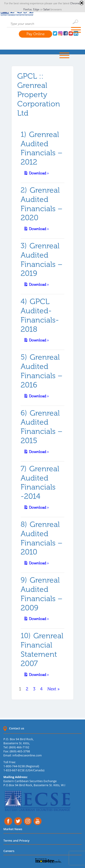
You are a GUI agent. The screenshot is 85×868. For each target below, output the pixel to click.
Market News (13, 829)
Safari (47, 9)
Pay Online (36, 34)
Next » (53, 689)
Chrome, (75, 3)
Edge (37, 9)
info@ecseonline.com (27, 755)
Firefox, (28, 9)
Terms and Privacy (16, 841)
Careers (9, 851)
